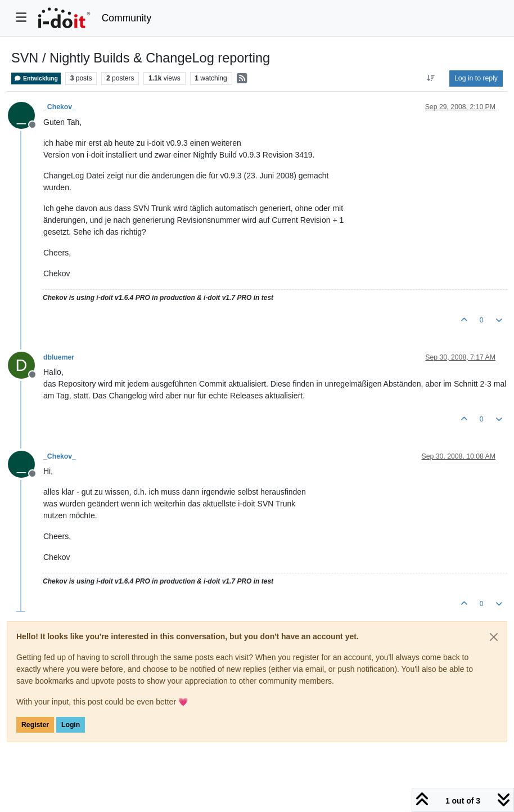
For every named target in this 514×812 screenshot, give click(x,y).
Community (127, 18)
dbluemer (59, 357)
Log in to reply (476, 78)
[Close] (494, 637)
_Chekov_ (60, 107)
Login (71, 725)
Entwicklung (36, 78)
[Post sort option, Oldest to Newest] (431, 78)
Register (35, 725)
